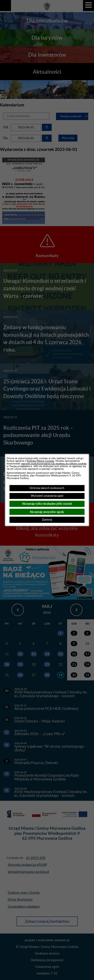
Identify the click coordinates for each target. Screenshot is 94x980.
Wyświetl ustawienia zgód (47, 496)
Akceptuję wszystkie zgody (47, 512)
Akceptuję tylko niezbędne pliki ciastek (47, 504)
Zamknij (47, 520)
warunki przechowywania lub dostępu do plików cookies (54, 464)
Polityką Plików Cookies (40, 461)
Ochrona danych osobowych (47, 488)
